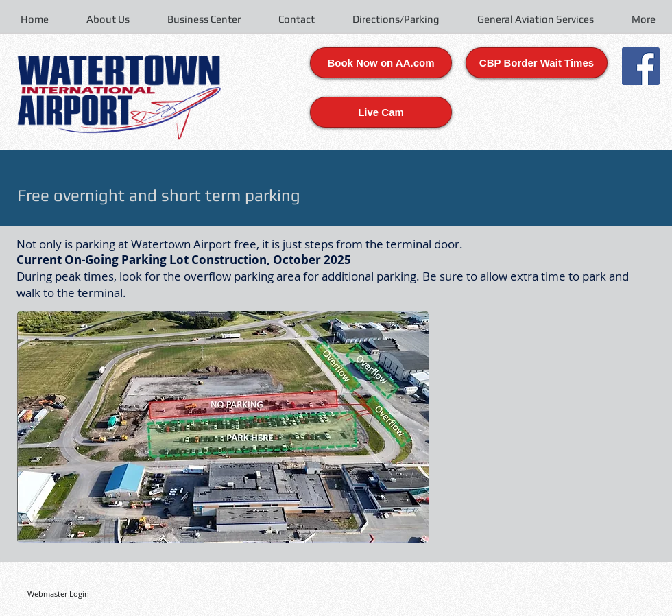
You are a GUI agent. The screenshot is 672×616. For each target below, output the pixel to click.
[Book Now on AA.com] (381, 63)
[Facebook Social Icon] (641, 66)
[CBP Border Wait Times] (537, 63)
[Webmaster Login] (58, 594)
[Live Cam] (381, 112)
